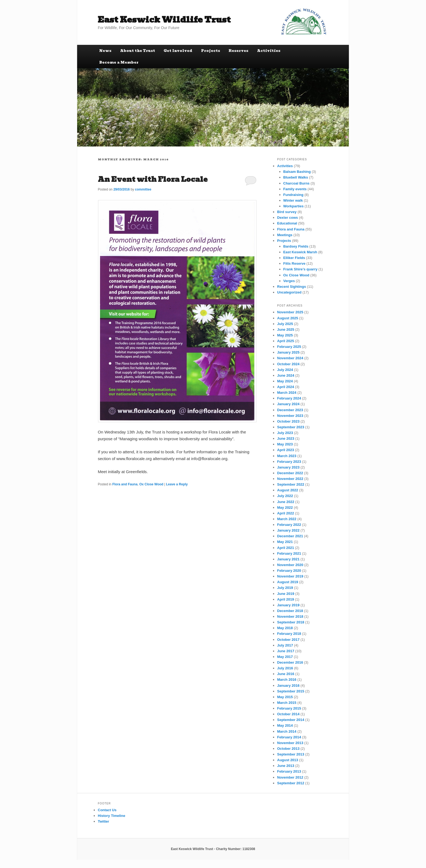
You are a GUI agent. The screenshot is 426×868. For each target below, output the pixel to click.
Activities (269, 51)
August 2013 (288, 760)
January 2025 (288, 352)
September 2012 (291, 783)
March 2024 (287, 393)
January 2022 (288, 530)
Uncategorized (289, 292)
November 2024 (290, 358)
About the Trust (138, 51)
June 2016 (286, 674)
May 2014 (285, 725)
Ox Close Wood (151, 484)
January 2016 (288, 686)
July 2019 (285, 588)
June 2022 (286, 502)
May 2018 (285, 628)
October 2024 (288, 364)
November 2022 (290, 479)
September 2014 (291, 720)
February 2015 (289, 708)
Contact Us (107, 810)
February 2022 (289, 525)
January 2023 (288, 467)
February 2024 (289, 398)
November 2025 (290, 312)
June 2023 (286, 438)
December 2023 (290, 410)
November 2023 (290, 416)
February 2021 (289, 553)
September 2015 (291, 691)
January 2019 (288, 605)
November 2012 (290, 777)
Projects (211, 51)
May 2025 (285, 335)
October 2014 (288, 714)
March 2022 (287, 519)
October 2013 (288, 749)
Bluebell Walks (296, 177)
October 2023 (288, 421)
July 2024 (285, 370)
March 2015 (287, 703)
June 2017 (286, 651)
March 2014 (287, 731)
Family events (295, 189)
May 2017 (285, 657)
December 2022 (290, 473)
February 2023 (289, 462)
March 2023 (287, 456)
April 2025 (286, 341)
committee (143, 189)
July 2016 (285, 668)
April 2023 (286, 450)
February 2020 (289, 571)
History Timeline (112, 816)
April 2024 (286, 387)
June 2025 (286, 330)
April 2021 (286, 548)
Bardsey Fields (296, 246)
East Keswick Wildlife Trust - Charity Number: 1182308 (213, 849)
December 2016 (290, 662)
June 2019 (286, 594)
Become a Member (119, 62)
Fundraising (293, 195)
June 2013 (286, 766)
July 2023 (285, 433)
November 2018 (290, 616)
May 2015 (285, 697)
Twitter (104, 821)
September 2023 (291, 427)
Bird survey (287, 212)
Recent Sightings (292, 287)
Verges (289, 281)
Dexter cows (288, 218)
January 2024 (288, 404)
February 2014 (289, 737)
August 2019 (288, 582)
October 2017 (288, 640)
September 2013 (291, 754)
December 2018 (290, 611)
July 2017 (285, 645)
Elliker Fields (294, 258)
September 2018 (291, 622)
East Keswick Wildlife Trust (164, 20)
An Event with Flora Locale (153, 179)
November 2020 (290, 565)
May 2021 (285, 542)
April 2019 (286, 599)
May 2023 (285, 444)
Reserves (238, 51)
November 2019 (290, 576)
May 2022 (285, 508)
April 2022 (286, 513)
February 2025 (289, 347)
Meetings (285, 235)
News (105, 51)
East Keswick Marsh (300, 252)
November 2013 (290, 743)
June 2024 (286, 375)
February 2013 (289, 771)
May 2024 (285, 381)
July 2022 (285, 496)
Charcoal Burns (297, 183)
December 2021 (290, 536)
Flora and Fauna (125, 484)
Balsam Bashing (297, 172)
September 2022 (291, 484)
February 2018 (289, 634)
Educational (287, 223)
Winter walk (293, 200)
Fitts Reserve (295, 263)
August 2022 (288, 490)
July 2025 (285, 324)
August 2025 (288, 318)
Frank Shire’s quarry (300, 269)
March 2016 (287, 680)
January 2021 (288, 559)
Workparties (294, 206)
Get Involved (178, 51)
